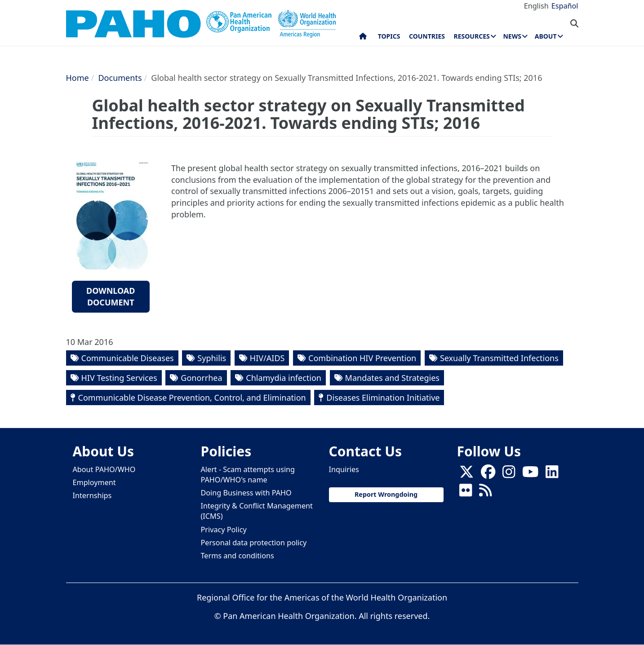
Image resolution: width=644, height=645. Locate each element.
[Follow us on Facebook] (488, 474)
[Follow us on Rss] (485, 493)
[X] (466, 474)
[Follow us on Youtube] (530, 474)
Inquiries (344, 469)
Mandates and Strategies (392, 378)
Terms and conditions (238, 556)
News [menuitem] (512, 36)
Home (78, 78)
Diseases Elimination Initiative (383, 398)
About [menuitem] (546, 36)
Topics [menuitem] (389, 36)
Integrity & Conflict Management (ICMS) (257, 511)
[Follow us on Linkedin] (552, 474)
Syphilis (212, 358)
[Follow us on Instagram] (509, 474)
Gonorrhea (201, 378)
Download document (111, 296)
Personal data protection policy (254, 543)
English (536, 6)
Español (565, 6)
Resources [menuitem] (472, 36)
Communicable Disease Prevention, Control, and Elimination (192, 398)
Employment (94, 482)
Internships (92, 495)
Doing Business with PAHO (246, 493)
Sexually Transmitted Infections (499, 358)
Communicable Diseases (128, 358)
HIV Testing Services (119, 378)
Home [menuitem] (363, 38)
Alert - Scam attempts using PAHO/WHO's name (248, 475)
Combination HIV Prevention (362, 358)
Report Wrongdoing (386, 494)
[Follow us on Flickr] (466, 493)
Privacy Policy (224, 530)
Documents (120, 78)
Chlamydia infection (284, 378)
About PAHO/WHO (104, 469)
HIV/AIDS (267, 358)
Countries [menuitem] (427, 36)
